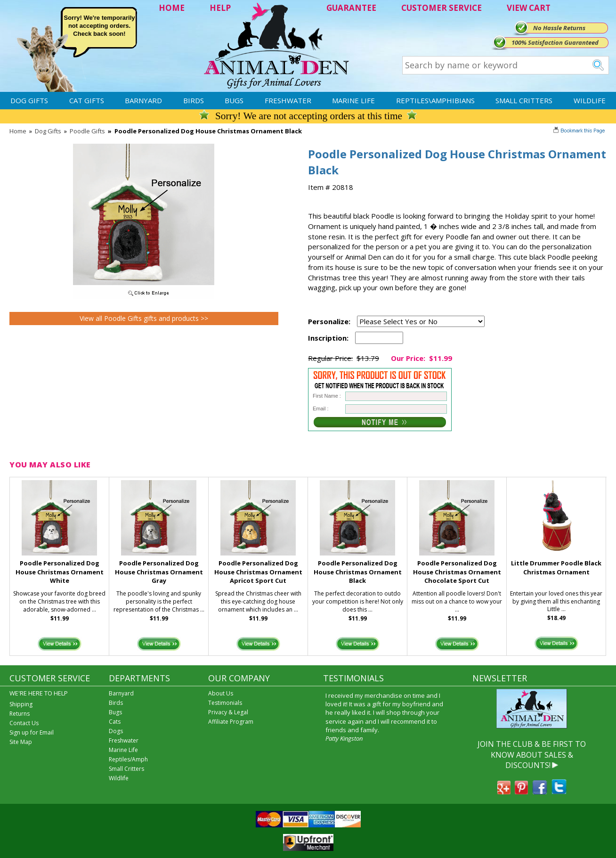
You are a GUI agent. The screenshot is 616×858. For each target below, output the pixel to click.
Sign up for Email (32, 732)
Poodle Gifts (87, 131)
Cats (115, 722)
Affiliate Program (231, 722)
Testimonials (225, 703)
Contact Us (24, 723)
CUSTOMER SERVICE (442, 8)
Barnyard (143, 100)
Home (18, 131)
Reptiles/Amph (128, 759)
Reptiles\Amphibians (435, 100)
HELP (220, 8)
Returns (20, 714)
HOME (172, 8)
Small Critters (524, 100)
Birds (194, 100)
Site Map (21, 742)
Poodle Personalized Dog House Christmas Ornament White (60, 572)
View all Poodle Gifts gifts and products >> (144, 318)
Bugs (234, 100)
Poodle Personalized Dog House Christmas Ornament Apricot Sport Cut (258, 572)
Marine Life (353, 100)
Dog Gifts (29, 100)
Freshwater (288, 100)
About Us (221, 693)
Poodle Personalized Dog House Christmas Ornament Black (358, 572)
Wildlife (590, 100)
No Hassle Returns (559, 28)
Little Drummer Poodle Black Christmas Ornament (556, 568)
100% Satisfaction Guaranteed (555, 42)
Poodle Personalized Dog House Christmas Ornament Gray (159, 572)
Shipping (21, 704)
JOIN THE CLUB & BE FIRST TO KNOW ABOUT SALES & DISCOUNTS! (532, 755)
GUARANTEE (351, 8)
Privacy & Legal (228, 712)
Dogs (116, 731)
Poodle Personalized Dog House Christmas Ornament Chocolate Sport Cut (457, 572)
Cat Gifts (87, 100)
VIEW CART (529, 8)
